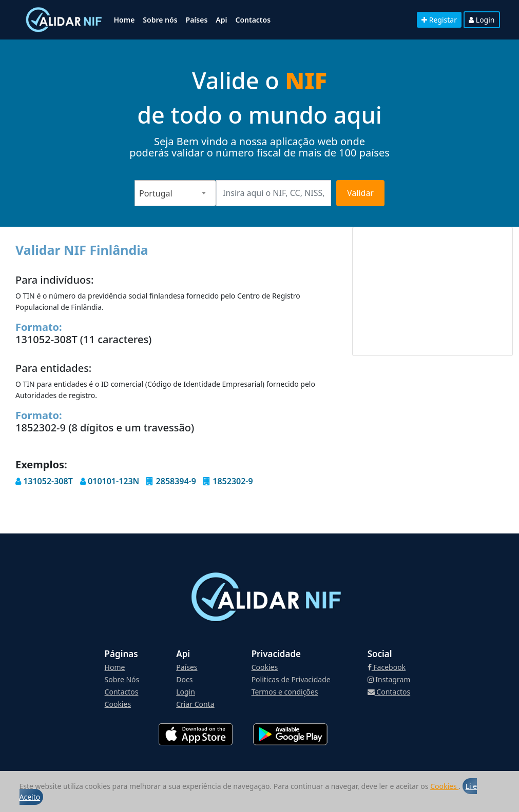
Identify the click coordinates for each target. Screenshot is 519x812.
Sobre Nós (122, 679)
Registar (439, 20)
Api (221, 20)
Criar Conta (195, 704)
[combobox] (175, 193)
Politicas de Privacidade (291, 679)
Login (482, 20)
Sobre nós (160, 20)
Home (124, 20)
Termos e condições (285, 692)
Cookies (444, 786)
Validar (360, 193)
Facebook (387, 667)
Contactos (253, 20)
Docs (184, 679)
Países (197, 20)
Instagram (389, 679)
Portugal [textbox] (156, 193)
